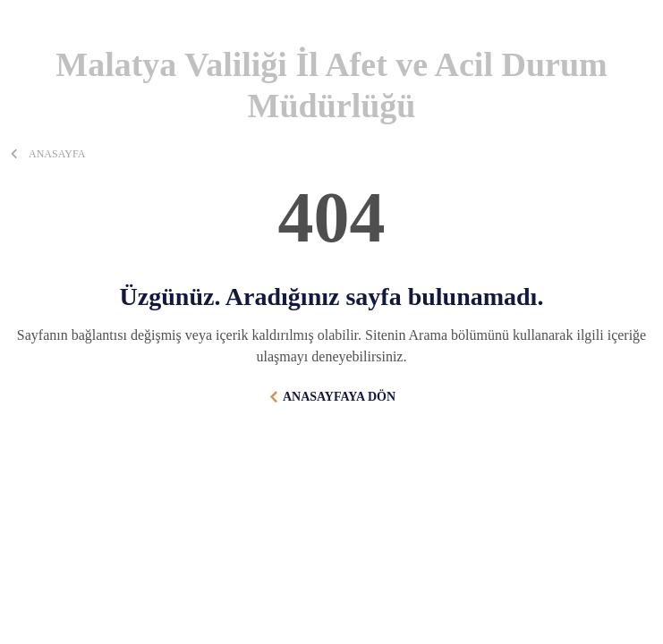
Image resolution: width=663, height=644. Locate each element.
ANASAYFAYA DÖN (339, 397)
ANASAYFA (57, 154)
